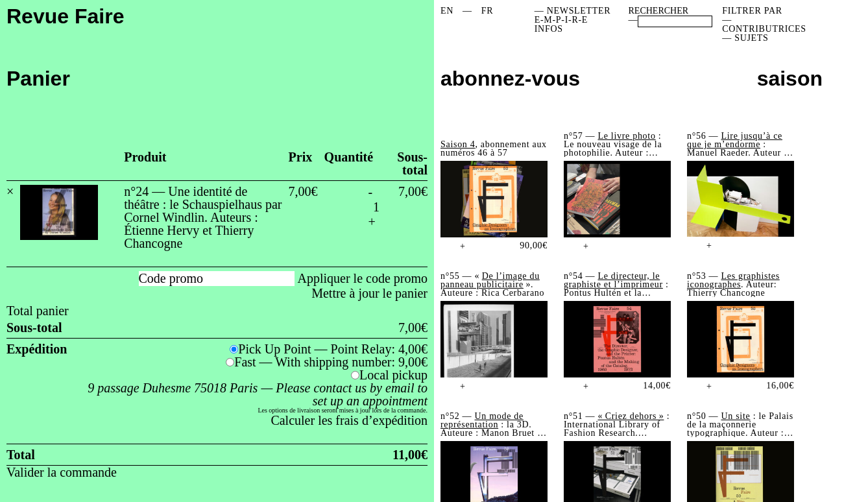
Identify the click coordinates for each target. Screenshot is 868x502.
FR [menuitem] (488, 11)
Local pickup (393, 375)
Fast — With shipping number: (331, 362)
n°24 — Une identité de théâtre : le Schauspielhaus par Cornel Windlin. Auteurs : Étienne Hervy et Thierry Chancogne (203, 217)
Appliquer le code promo (363, 278)
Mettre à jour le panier (369, 293)
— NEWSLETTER (573, 11)
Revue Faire (65, 16)
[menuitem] (447, 11)
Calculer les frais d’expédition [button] (349, 420)
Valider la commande (62, 472)
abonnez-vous (510, 78)
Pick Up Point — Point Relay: (333, 349)
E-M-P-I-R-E (561, 20)
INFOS (549, 29)
